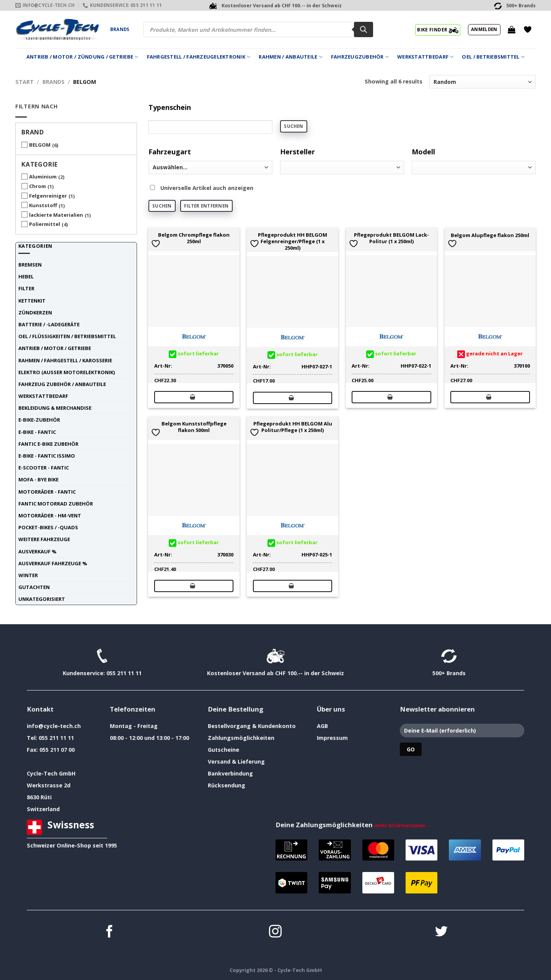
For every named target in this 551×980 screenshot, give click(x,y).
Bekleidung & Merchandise (55, 408)
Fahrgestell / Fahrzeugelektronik (199, 57)
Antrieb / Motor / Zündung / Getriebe (82, 57)
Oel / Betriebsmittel (493, 57)
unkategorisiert (42, 599)
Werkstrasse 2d (49, 785)
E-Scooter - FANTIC (44, 468)
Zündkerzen (35, 312)
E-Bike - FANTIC (37, 432)
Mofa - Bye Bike (38, 479)
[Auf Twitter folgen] (441, 932)
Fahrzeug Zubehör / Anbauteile (62, 384)
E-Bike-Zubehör (39, 420)
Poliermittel (45, 224)
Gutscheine (223, 750)
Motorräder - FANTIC (47, 492)
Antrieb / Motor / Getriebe (55, 348)
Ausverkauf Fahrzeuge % (53, 563)
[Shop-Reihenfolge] (483, 82)
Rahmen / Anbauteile (290, 57)
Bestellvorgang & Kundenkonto (252, 726)
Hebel (26, 276)
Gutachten (34, 587)
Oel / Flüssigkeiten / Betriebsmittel (67, 336)
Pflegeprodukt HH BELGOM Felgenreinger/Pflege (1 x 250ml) (293, 241)
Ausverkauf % (37, 551)
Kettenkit (32, 301)
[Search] (364, 29)
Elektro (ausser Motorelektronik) (67, 372)
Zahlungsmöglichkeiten (241, 738)
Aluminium (43, 177)
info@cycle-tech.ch (54, 726)
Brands (120, 29)
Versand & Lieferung (236, 762)
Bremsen (30, 265)
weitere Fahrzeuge (44, 539)
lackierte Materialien (56, 215)
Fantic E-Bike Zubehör (48, 444)
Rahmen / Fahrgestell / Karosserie (65, 360)
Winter (28, 575)
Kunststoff (43, 205)
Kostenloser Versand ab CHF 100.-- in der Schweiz (275, 673)
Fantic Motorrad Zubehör (56, 504)
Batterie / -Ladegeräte (49, 324)
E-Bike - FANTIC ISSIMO (47, 456)
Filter (26, 288)
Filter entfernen (206, 206)
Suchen (293, 126)
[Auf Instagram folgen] (275, 932)
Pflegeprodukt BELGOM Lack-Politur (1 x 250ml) (391, 238)
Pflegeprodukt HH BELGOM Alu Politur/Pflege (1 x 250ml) (293, 427)
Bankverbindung (230, 773)
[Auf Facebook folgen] (110, 932)
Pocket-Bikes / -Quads (48, 527)
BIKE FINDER (438, 29)
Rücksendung (227, 785)
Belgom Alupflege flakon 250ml (490, 235)
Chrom (37, 186)
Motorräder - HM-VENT (50, 515)
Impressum (332, 738)
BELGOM (40, 145)
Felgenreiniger (48, 196)
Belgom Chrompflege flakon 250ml (194, 238)
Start (24, 82)
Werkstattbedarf (425, 57)
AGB (322, 726)
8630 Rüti (39, 797)
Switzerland (43, 809)
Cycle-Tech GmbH (51, 773)
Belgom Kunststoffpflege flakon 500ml (194, 427)
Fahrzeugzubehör (360, 57)
